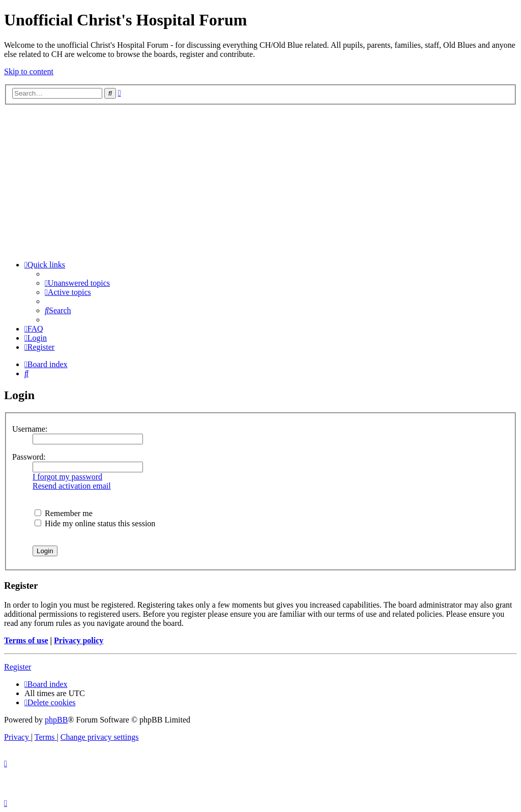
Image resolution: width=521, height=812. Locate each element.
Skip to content (29, 71)
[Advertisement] (260, 181)
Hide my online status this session (95, 523)
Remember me (64, 513)
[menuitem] (77, 283)
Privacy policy (79, 640)
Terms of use (26, 640)
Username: (30, 429)
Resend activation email (72, 486)
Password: (29, 457)
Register (18, 667)
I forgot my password (67, 477)
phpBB (56, 720)
